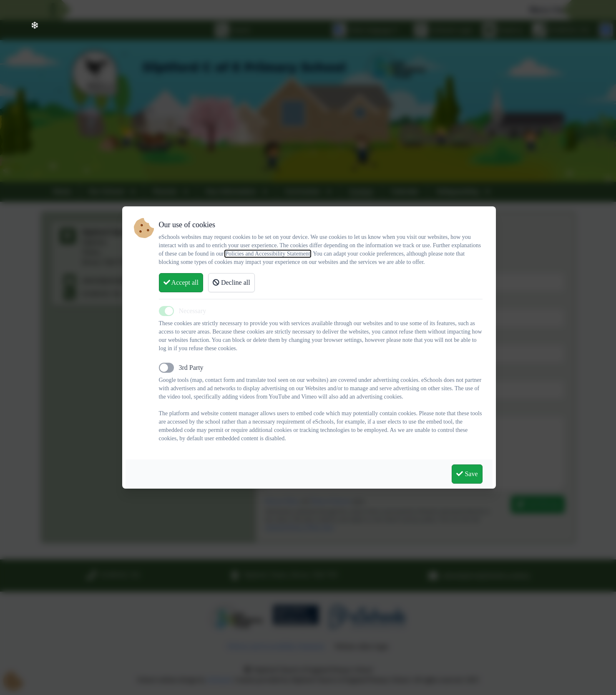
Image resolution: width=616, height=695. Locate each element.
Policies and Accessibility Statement (268, 254)
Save (467, 474)
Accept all (181, 282)
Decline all (231, 282)
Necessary (193, 311)
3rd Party (191, 368)
